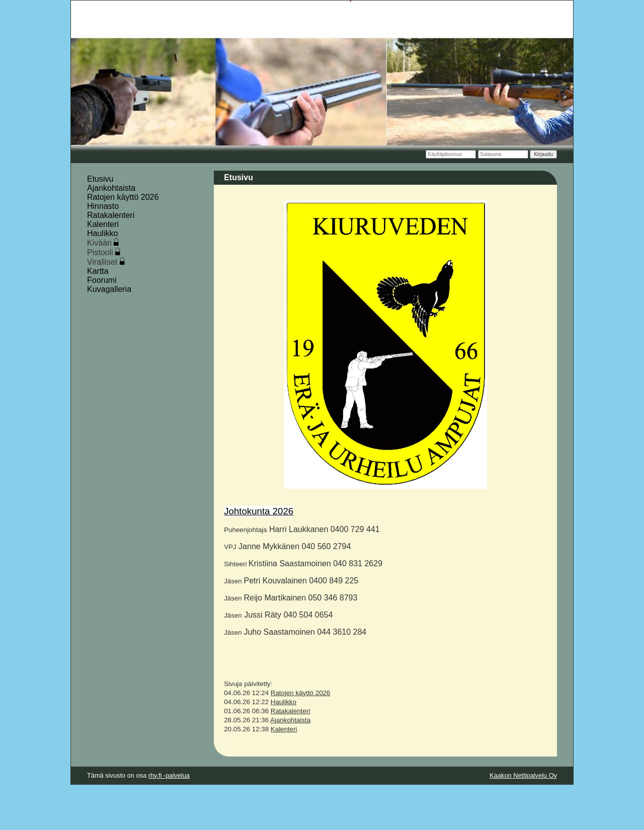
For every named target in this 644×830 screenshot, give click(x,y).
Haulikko (102, 233)
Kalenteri (103, 224)
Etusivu (100, 179)
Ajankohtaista (111, 188)
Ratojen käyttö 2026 (123, 197)
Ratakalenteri (111, 215)
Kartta (98, 271)
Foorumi (102, 280)
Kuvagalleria (109, 289)
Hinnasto (103, 206)
